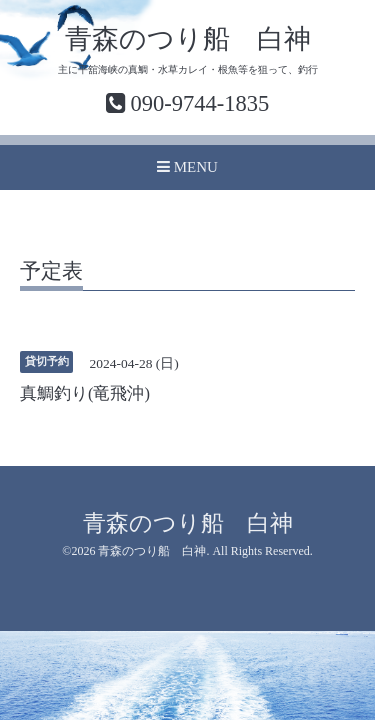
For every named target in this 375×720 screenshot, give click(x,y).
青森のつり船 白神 (188, 39)
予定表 (51, 272)
